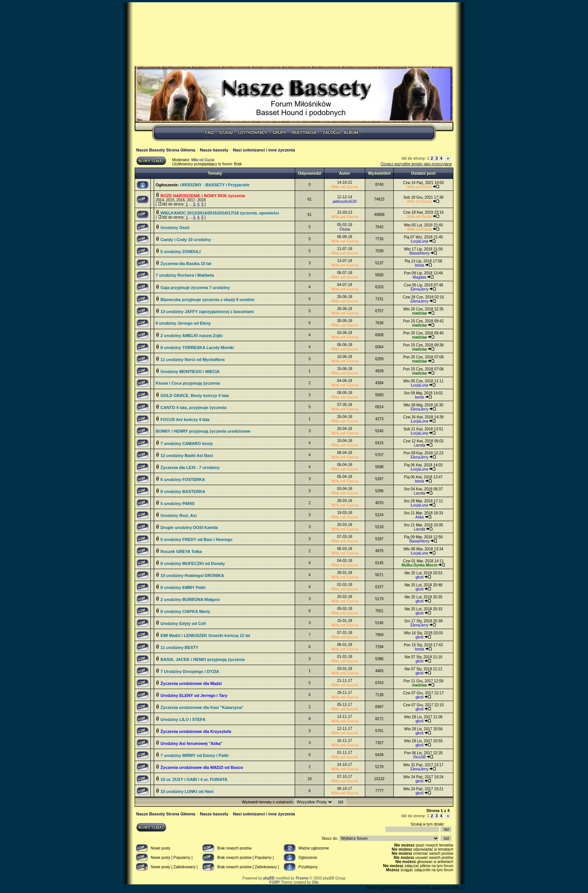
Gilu (315, 882)
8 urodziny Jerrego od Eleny (183, 323)
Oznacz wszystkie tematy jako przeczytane (416, 164)
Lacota (420, 445)
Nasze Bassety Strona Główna (166, 150)
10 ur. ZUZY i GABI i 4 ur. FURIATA (194, 779)
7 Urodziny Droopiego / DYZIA (190, 671)
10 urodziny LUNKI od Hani (187, 791)
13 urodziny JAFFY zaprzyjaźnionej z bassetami (207, 312)
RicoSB (419, 757)
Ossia (345, 229)
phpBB (269, 878)
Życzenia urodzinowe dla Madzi (191, 683)
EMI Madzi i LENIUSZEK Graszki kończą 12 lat (205, 635)
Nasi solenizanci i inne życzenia (264, 150)
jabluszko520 (345, 201)
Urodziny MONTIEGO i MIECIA (190, 372)
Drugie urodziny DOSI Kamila (189, 527)
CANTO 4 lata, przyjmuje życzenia (193, 408)
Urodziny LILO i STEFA (183, 719)
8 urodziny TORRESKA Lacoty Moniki (197, 348)
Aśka (419, 517)
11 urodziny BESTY (179, 647)
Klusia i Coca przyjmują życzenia (188, 383)
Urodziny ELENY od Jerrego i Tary (194, 695)
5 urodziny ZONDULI (181, 252)
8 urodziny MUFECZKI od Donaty (193, 563)
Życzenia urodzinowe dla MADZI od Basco (202, 767)
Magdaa (420, 277)
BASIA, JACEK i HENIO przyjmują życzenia (202, 659)
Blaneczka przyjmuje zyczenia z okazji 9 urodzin (208, 300)
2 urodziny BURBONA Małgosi (190, 599)
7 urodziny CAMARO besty (187, 444)
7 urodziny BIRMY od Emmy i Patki (194, 755)
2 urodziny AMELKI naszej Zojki (191, 336)
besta (419, 265)
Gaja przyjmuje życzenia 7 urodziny (195, 288)
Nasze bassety (214, 150)
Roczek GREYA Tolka (181, 551)
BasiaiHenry (420, 253)
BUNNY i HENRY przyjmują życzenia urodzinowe (203, 431)
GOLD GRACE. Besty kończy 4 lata (195, 396)
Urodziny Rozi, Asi (178, 515)
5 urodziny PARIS (178, 503)
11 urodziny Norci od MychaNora (193, 360)
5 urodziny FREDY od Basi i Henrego (196, 539)
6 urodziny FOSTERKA (183, 479)
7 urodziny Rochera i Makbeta (185, 275)
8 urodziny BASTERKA (183, 491)
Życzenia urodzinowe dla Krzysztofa (196, 731)
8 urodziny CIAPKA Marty (185, 611)
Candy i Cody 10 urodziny (186, 240)
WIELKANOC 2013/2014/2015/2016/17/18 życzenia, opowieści (220, 213)
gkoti (419, 577)
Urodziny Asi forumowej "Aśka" (191, 743)
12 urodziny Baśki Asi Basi (187, 455)
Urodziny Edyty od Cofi (183, 623)
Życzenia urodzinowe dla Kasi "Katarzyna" (202, 707)
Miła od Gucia (203, 160)
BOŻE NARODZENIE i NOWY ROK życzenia (203, 196)
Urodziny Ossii (175, 228)
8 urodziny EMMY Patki (183, 587)
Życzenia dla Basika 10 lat (186, 264)
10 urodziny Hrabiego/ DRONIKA (192, 575)
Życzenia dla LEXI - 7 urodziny (190, 467)
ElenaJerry (420, 289)
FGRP (274, 882)
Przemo (302, 878)
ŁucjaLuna (420, 241)
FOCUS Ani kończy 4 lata (185, 420)
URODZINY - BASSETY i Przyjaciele (215, 185)
